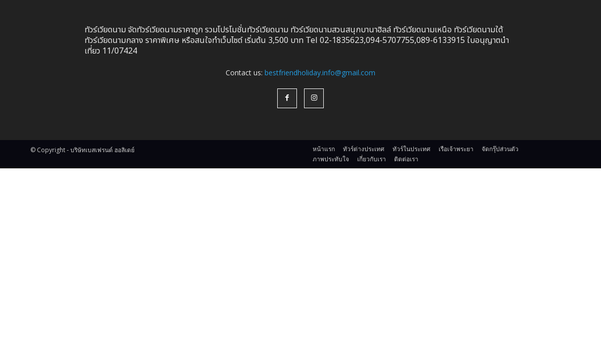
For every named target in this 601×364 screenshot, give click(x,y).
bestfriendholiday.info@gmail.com (320, 73)
